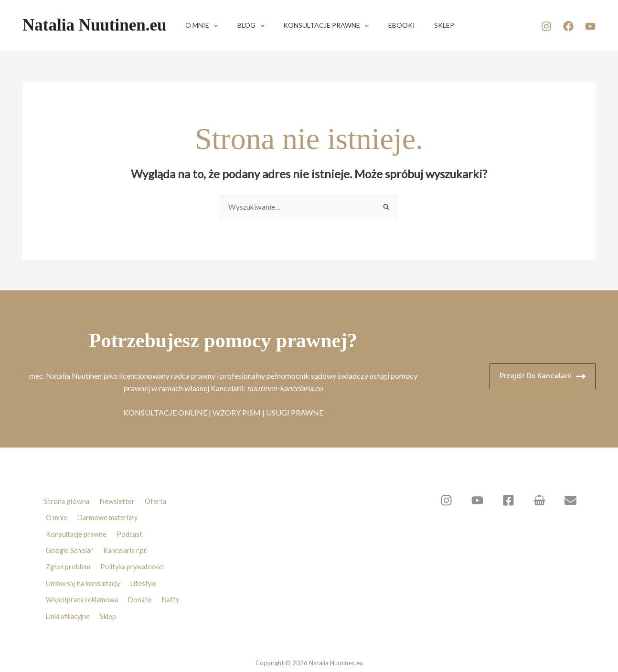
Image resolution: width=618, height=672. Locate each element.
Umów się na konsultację (84, 561)
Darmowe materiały (110, 512)
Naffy (176, 573)
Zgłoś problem (69, 548)
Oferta (158, 500)
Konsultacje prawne (312, 25)
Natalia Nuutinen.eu (94, 25)
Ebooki (382, 25)
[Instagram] (546, 26)
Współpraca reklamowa (83, 573)
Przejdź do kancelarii (541, 377)
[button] (211, 25)
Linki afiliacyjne (70, 585)
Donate (143, 573)
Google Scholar (70, 536)
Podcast (132, 524)
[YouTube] (590, 26)
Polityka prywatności (136, 548)
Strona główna (65, 500)
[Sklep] (543, 501)
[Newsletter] (570, 501)
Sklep (418, 25)
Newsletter (118, 500)
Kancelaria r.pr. (129, 536)
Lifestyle (147, 561)
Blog (242, 25)
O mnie (199, 25)
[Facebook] (568, 26)
